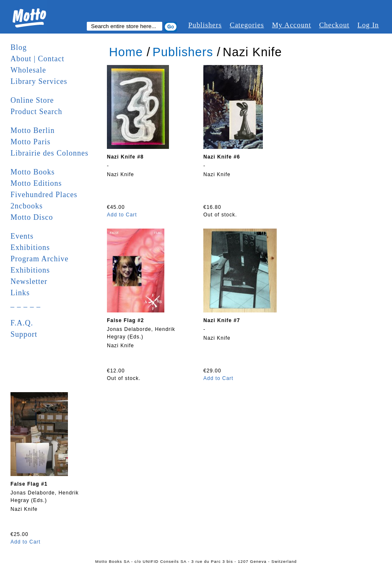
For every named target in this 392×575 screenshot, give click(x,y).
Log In (368, 25)
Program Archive (39, 259)
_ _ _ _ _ (26, 304)
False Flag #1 (29, 484)
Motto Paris (31, 142)
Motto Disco (32, 217)
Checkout (334, 25)
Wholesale (28, 70)
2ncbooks (27, 206)
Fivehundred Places (44, 195)
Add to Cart (122, 215)
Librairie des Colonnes (49, 153)
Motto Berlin (33, 130)
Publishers (205, 25)
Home (126, 52)
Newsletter (29, 281)
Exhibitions (30, 247)
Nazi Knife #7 (222, 320)
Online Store (32, 100)
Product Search (36, 112)
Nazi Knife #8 (125, 157)
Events (22, 236)
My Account (292, 25)
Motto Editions (36, 183)
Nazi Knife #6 (222, 157)
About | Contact (38, 59)
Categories (247, 25)
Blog (19, 47)
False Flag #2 (125, 320)
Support (24, 334)
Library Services (39, 81)
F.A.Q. (22, 323)
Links (20, 293)
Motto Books (33, 172)
